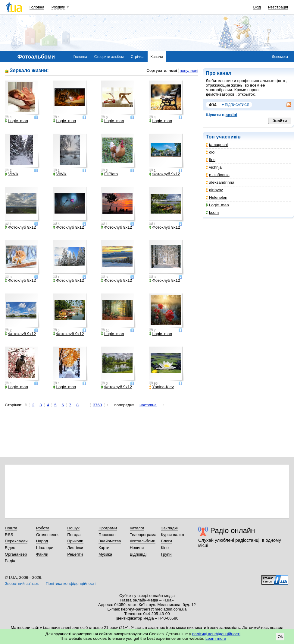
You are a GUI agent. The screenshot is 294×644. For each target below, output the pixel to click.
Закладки (170, 528)
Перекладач (16, 541)
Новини (137, 548)
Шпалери (45, 548)
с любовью (218, 175)
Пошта (11, 528)
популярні (189, 70)
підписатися (236, 105)
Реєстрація (278, 7)
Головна (37, 7)
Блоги (166, 541)
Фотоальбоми (143, 541)
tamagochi (217, 145)
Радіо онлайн (233, 530)
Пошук (73, 528)
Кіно (165, 548)
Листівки (75, 548)
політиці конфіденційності (216, 634)
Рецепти (75, 554)
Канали (157, 57)
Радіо (10, 561)
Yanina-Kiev (161, 387)
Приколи (75, 541)
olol (211, 152)
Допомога (280, 57)
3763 (98, 405)
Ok (280, 637)
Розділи (58, 7)
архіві (231, 115)
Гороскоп (107, 535)
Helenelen (217, 197)
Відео (10, 548)
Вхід (257, 7)
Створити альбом (109, 57)
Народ (42, 541)
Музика (105, 554)
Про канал (219, 73)
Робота (43, 528)
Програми (108, 528)
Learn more (216, 638)
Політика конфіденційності (71, 584)
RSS (9, 535)
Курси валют (173, 535)
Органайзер (16, 554)
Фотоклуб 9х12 (165, 174)
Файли (42, 554)
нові (173, 70)
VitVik (12, 174)
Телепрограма (143, 535)
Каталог (137, 528)
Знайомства (110, 541)
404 (213, 105)
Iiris (211, 160)
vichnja (214, 167)
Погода (74, 535)
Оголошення (48, 535)
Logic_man (217, 205)
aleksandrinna (220, 182)
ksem (212, 213)
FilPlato (109, 174)
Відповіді (138, 554)
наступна (148, 405)
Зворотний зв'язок (22, 584)
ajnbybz (214, 190)
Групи (166, 554)
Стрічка (137, 57)
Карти (104, 548)
